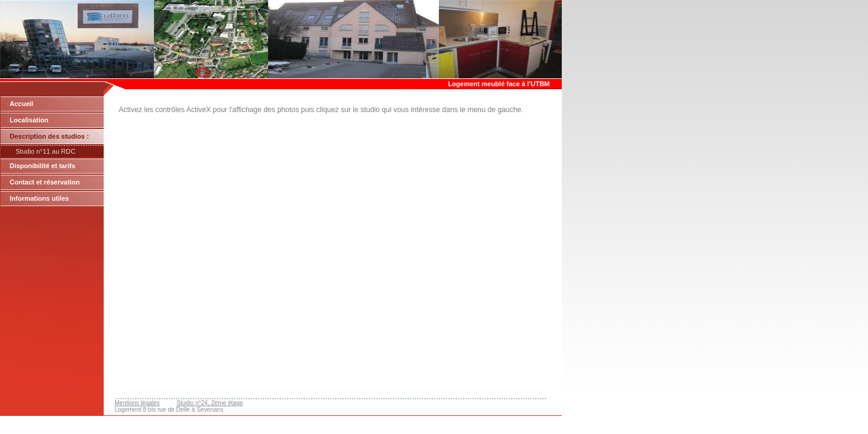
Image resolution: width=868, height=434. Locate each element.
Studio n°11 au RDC (46, 151)
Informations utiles (39, 198)
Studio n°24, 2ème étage (210, 403)
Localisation (29, 120)
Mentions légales (137, 403)
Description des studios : (49, 136)
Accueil (21, 104)
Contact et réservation (45, 182)
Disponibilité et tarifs (42, 166)
